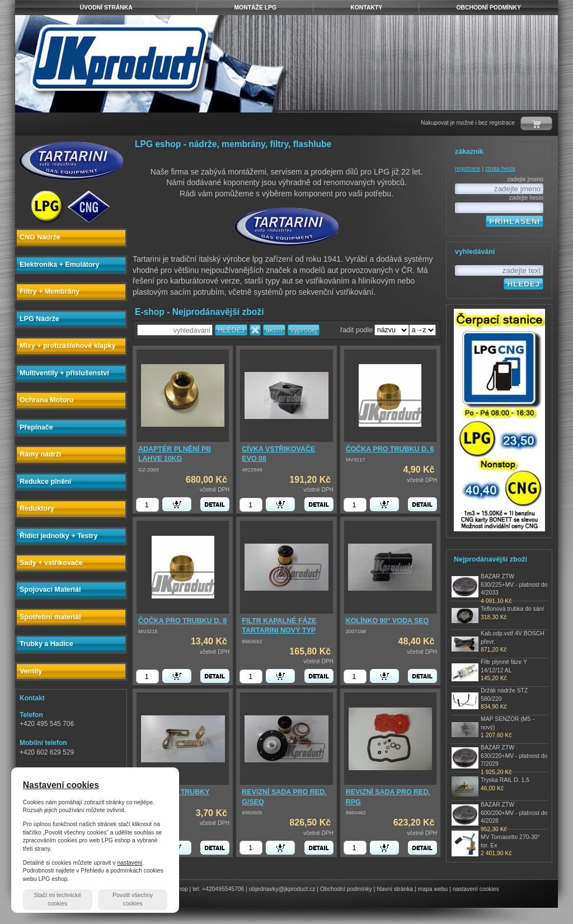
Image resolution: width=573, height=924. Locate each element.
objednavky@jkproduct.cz (282, 889)
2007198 (356, 631)
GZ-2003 (149, 470)
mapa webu (433, 889)
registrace (468, 169)
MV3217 (356, 460)
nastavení (130, 863)
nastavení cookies (476, 889)
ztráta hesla (500, 169)
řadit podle (356, 330)
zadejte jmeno (525, 179)
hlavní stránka (395, 889)
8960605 (252, 813)
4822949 (252, 470)
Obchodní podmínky (346, 889)
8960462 (356, 813)
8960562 (252, 642)
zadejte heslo (526, 198)
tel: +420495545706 (218, 889)
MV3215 (148, 631)
